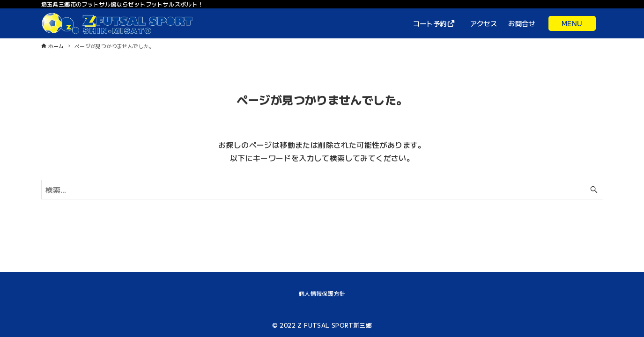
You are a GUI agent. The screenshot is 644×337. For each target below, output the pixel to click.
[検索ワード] (322, 190)
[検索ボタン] (594, 190)
